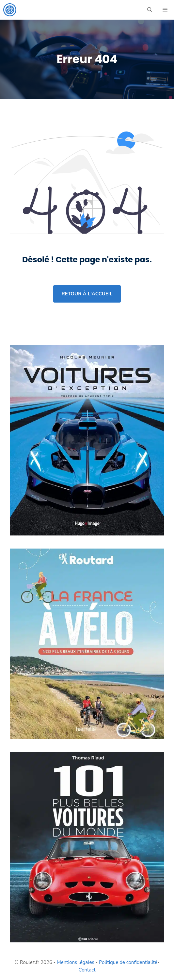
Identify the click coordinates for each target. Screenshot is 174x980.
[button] (150, 10)
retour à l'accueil (87, 294)
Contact (87, 970)
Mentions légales (76, 962)
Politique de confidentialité (128, 962)
